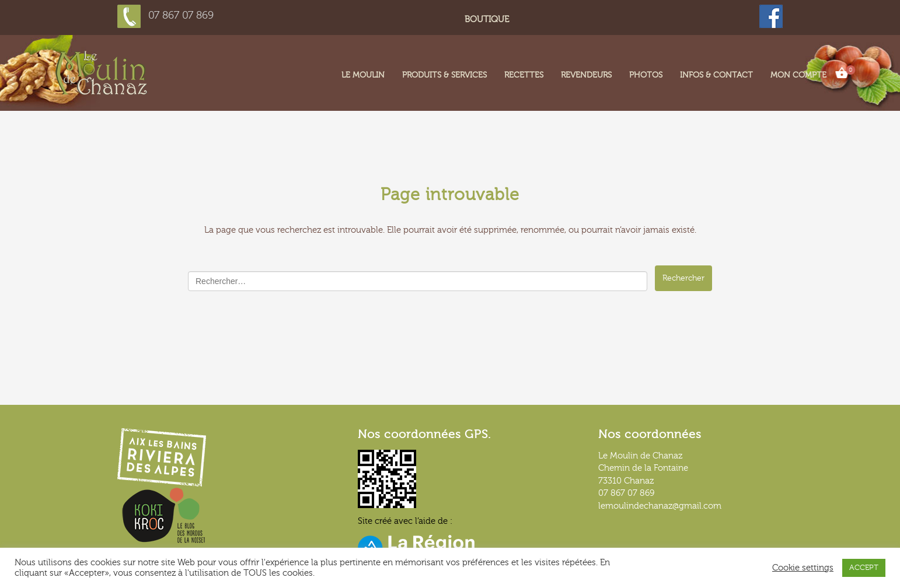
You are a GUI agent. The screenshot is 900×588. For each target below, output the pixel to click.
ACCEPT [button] (864, 568)
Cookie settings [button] (803, 568)
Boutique (487, 20)
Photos (646, 75)
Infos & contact (716, 75)
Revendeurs (586, 75)
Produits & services (444, 75)
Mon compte (798, 75)
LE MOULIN (363, 75)
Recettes (524, 75)
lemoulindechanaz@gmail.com (660, 506)
